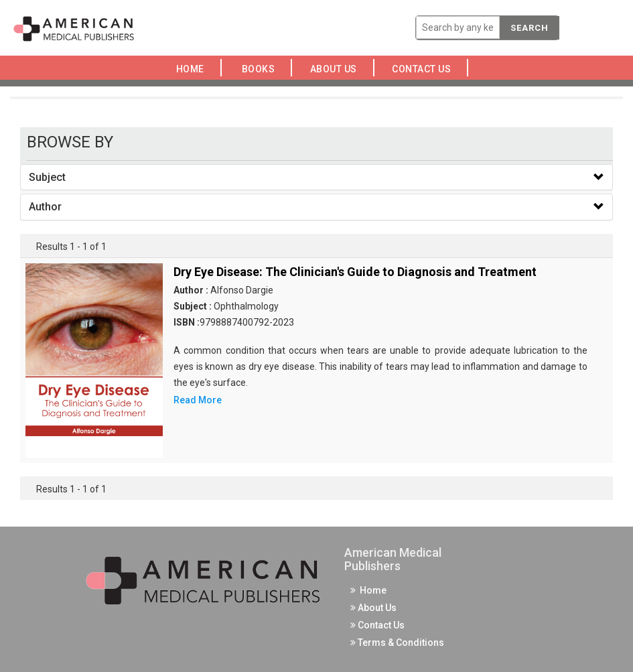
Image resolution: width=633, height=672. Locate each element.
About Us (337, 69)
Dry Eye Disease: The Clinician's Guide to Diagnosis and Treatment (355, 272)
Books (261, 69)
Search (530, 28)
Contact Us (425, 69)
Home (193, 69)
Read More (198, 400)
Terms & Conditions (397, 643)
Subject (47, 177)
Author (45, 207)
